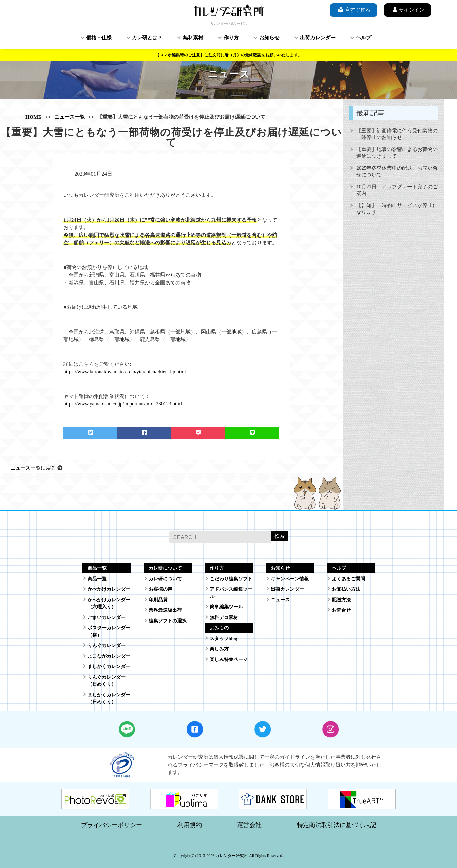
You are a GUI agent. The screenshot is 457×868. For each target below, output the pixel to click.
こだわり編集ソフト (231, 579)
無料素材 (193, 38)
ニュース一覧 (70, 117)
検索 (280, 536)
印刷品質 (158, 600)
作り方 (231, 38)
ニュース (280, 600)
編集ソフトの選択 (168, 621)
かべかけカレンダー (109, 589)
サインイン (407, 10)
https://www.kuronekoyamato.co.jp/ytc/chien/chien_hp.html (125, 372)
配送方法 (341, 600)
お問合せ (341, 610)
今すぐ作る (354, 10)
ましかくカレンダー (109, 667)
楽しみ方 (219, 649)
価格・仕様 (99, 38)
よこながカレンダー (109, 656)
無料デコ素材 (224, 617)
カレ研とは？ (147, 38)
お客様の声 (160, 589)
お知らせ (269, 38)
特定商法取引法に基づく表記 (337, 825)
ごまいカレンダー (107, 617)
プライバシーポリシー (112, 825)
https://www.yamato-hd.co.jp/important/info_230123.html (123, 404)
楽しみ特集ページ (229, 659)
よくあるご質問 (348, 579)
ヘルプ (364, 38)
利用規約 (190, 825)
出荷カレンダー (318, 38)
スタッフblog (224, 638)
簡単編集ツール (226, 607)
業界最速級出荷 (165, 610)
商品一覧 (97, 579)
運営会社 (249, 825)
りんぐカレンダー (107, 646)
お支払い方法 (346, 589)
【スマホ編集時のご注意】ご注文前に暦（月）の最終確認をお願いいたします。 (229, 55)
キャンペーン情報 (290, 579)
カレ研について (165, 579)
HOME (34, 117)
